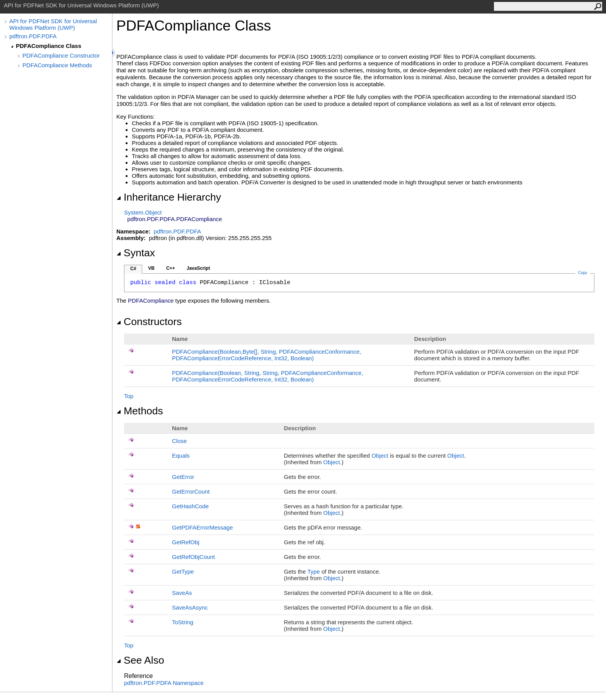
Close (179, 441)
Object (380, 456)
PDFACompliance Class (49, 46)
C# (133, 269)
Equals (181, 456)
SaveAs (182, 593)
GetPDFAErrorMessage (203, 527)
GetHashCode (190, 506)
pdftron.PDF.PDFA (33, 36)
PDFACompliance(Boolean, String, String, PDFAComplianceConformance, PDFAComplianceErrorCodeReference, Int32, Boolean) (267, 376)
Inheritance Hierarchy (169, 197)
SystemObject (143, 212)
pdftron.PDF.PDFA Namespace (164, 683)
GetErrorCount (191, 491)
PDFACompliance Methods (57, 65)
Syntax (136, 253)
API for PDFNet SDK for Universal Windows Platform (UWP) (53, 24)
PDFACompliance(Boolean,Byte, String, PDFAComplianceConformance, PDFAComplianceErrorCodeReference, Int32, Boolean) (266, 355)
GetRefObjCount (193, 557)
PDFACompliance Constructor (61, 55)
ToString (183, 622)
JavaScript (198, 268)
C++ (171, 268)
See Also (140, 660)
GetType (183, 571)
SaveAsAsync (190, 607)
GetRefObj (186, 542)
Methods (140, 411)
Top (129, 396)
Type (314, 571)
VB (151, 268)
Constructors (149, 322)
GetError (183, 477)
